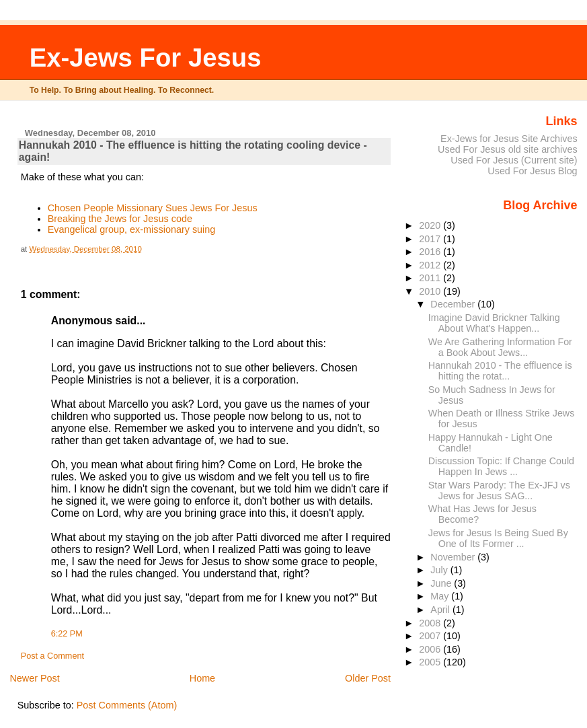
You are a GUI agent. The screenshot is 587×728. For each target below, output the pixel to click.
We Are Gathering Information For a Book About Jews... (500, 347)
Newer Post (34, 678)
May (441, 596)
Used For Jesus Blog (532, 171)
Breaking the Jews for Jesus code (120, 219)
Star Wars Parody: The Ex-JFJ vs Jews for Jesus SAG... (499, 490)
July (440, 570)
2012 (431, 265)
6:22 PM (67, 634)
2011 (431, 278)
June (442, 583)
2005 (431, 662)
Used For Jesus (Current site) (514, 160)
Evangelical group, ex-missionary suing (132, 229)
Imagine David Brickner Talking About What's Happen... (494, 323)
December (454, 304)
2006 (431, 649)
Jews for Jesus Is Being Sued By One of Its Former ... (498, 538)
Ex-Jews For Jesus (146, 58)
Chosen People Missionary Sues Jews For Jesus (153, 208)
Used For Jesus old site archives (508, 149)
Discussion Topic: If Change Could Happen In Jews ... (501, 466)
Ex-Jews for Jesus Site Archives (509, 139)
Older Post (368, 678)
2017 (431, 239)
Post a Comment (52, 656)
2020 (431, 225)
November (454, 557)
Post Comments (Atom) (127, 705)
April (441, 610)
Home (202, 678)
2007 (431, 636)
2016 (431, 252)
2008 (431, 623)
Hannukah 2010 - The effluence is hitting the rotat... (500, 371)
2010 (431, 291)
